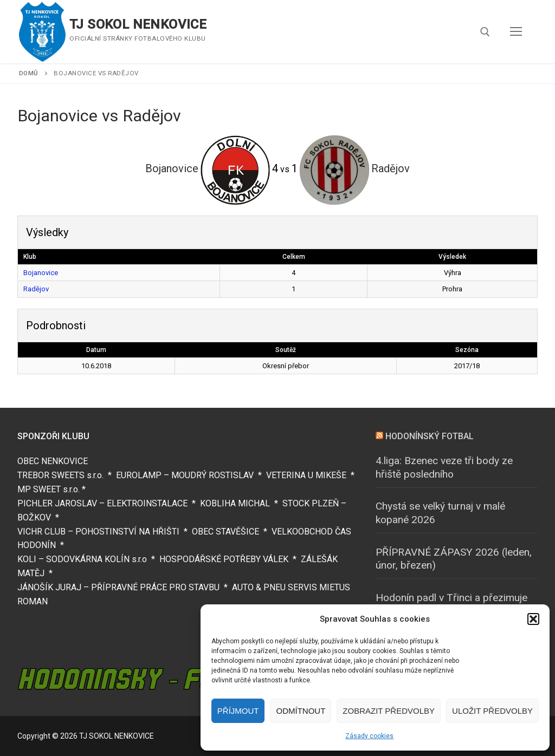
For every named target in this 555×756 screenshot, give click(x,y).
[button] (533, 619)
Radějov (36, 289)
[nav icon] (516, 32)
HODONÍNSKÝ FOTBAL (430, 436)
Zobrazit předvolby (389, 711)
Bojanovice (41, 273)
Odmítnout (301, 711)
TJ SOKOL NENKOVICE (138, 24)
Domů (29, 73)
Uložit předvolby (492, 711)
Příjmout (238, 711)
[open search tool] (485, 32)
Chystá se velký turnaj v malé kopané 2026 (440, 513)
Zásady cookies (369, 736)
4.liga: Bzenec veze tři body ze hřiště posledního (444, 467)
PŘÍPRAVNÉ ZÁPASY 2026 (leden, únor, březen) (454, 559)
